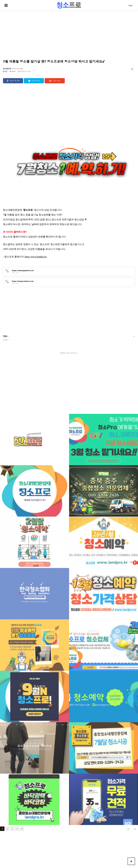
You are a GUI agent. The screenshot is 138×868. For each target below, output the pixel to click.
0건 (5, 71)
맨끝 (22, 813)
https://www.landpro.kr (36, 241)
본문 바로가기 (0, 0)
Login (130, 5)
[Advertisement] (69, 33)
